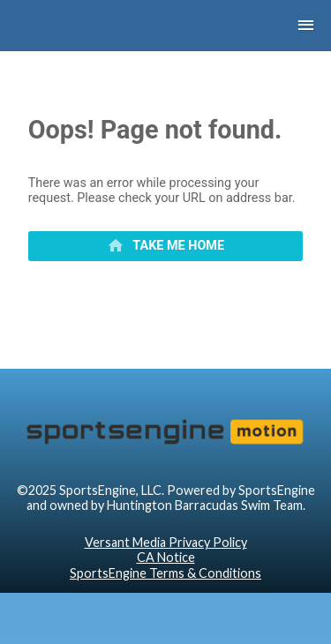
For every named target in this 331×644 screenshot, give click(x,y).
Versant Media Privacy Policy (166, 542)
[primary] (166, 246)
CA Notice (166, 557)
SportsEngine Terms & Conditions (165, 573)
